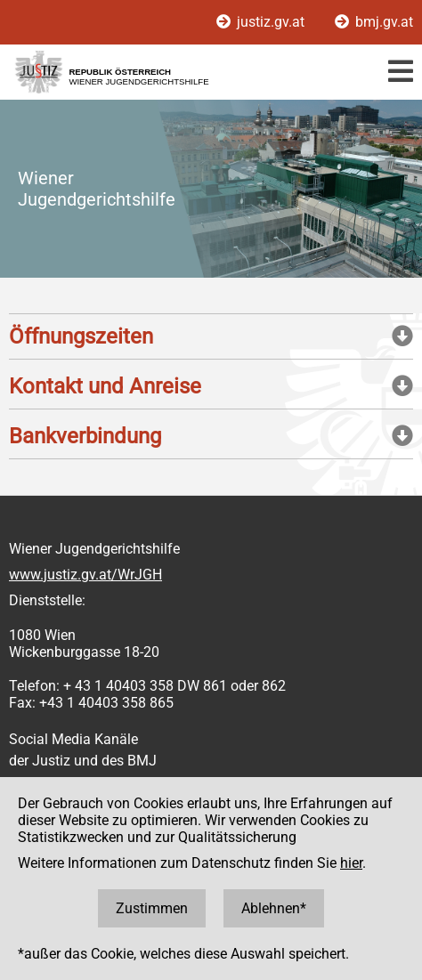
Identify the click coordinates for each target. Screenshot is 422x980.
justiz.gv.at (262, 22)
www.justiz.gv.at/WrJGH (85, 575)
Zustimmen (152, 908)
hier (351, 863)
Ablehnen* (274, 908)
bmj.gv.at (374, 22)
